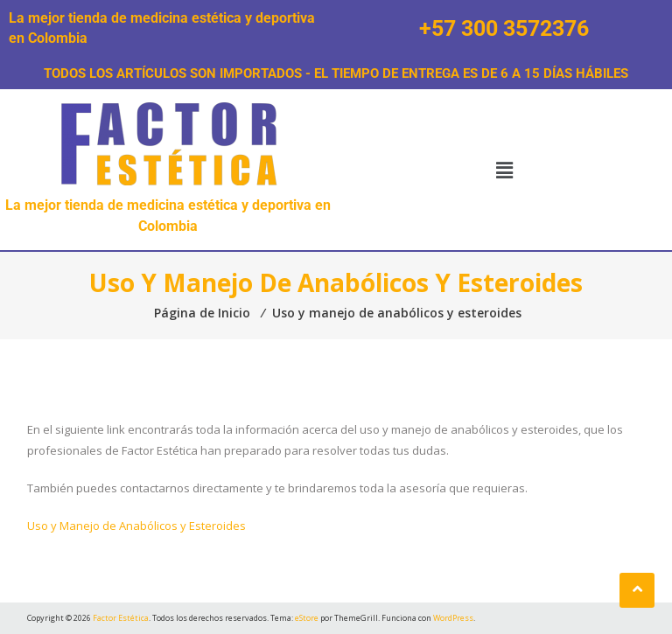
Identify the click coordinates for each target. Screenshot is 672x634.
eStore (307, 618)
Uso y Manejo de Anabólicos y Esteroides (136, 526)
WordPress (453, 618)
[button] (504, 170)
